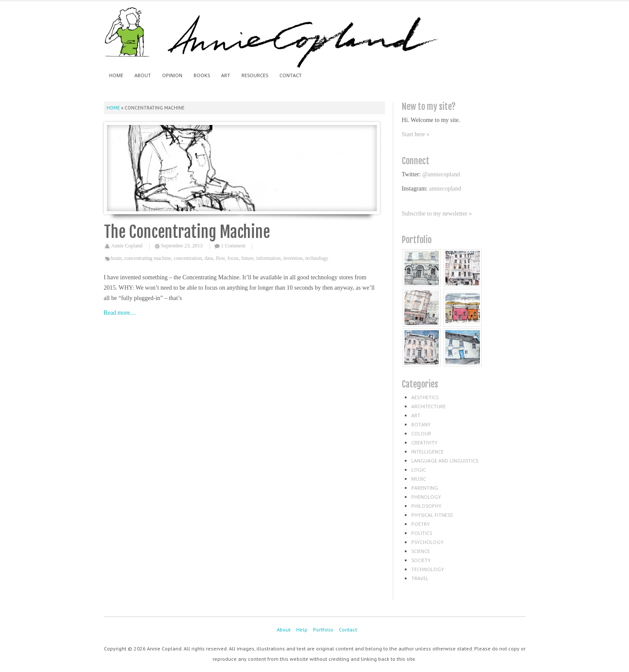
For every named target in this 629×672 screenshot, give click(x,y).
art (416, 415)
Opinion (172, 75)
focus (233, 258)
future (248, 258)
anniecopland (445, 189)
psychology (427, 542)
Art (226, 75)
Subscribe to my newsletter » (437, 214)
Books (202, 75)
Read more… (120, 313)
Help (302, 630)
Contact (291, 75)
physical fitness (432, 515)
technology (317, 258)
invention (293, 258)
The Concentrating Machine (187, 232)
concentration (188, 258)
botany (421, 424)
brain (117, 258)
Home (116, 75)
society (421, 560)
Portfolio (323, 630)
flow (220, 258)
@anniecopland (441, 174)
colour (421, 433)
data (209, 258)
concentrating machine (148, 258)
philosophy (426, 506)
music (419, 479)
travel (420, 578)
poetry (421, 524)
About (143, 75)
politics (422, 533)
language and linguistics (445, 461)
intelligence (427, 452)
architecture (429, 406)
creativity (424, 442)
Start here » (416, 134)
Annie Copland (127, 246)
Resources (255, 75)
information (268, 258)
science (421, 551)
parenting (425, 488)
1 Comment (233, 246)
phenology (426, 497)
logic (419, 470)
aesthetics (425, 397)
